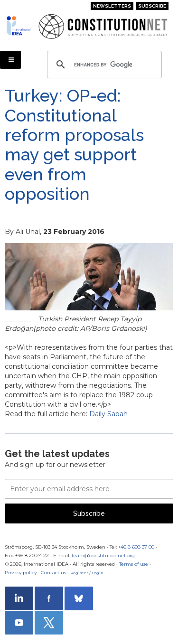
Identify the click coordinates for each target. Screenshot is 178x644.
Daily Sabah (108, 414)
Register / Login (87, 573)
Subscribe (152, 6)
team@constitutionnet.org (103, 555)
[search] (103, 65)
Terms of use (134, 564)
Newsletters (112, 6)
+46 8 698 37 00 (136, 547)
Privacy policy (21, 573)
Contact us (53, 573)
